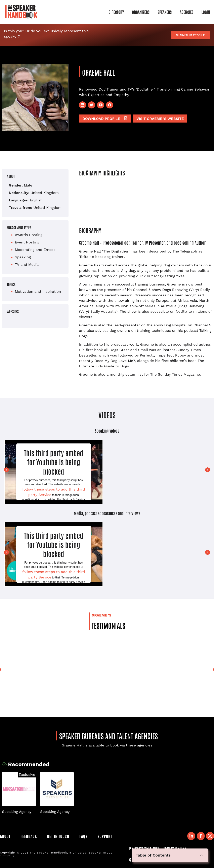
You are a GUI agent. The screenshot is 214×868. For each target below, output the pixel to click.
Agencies (186, 12)
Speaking (23, 257)
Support (105, 836)
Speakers (165, 12)
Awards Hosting (29, 235)
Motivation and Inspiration (38, 291)
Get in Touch (58, 836)
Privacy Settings (144, 848)
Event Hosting (27, 242)
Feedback (29, 836)
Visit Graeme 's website (160, 119)
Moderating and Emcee (35, 250)
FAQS (83, 836)
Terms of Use (175, 848)
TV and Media (27, 264)
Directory (116, 12)
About (5, 836)
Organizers (141, 12)
